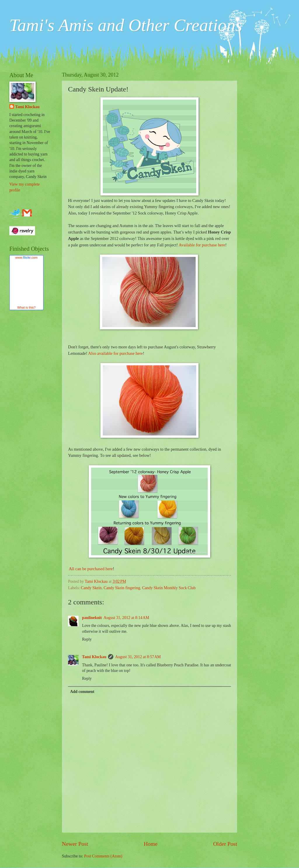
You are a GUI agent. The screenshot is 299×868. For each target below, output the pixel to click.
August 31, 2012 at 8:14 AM (126, 618)
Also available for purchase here (115, 353)
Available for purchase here (202, 245)
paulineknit (92, 618)
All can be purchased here (90, 569)
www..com (26, 257)
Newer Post (75, 844)
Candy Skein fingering (122, 588)
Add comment (82, 692)
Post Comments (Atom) (103, 856)
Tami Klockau (94, 657)
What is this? (26, 307)
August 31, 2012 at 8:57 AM (138, 657)
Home (151, 844)
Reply (87, 639)
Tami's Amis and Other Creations (126, 25)
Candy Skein (91, 588)
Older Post (225, 844)
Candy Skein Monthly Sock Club (169, 588)
